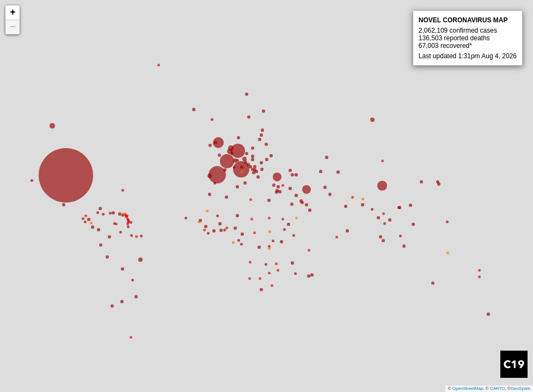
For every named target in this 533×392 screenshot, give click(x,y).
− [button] (13, 27)
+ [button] (13, 13)
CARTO (498, 388)
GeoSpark (520, 388)
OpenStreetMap (468, 388)
